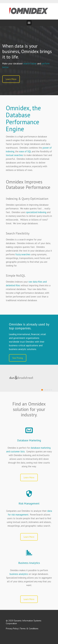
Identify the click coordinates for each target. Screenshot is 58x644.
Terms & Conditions (29, 628)
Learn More (11, 79)
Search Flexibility (18, 233)
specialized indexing (36, 212)
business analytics (19, 574)
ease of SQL (25, 151)
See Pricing (18, 358)
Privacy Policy (12, 628)
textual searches (14, 155)
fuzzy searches (23, 254)
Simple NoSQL (16, 276)
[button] (29, 23)
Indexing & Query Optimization (27, 199)
